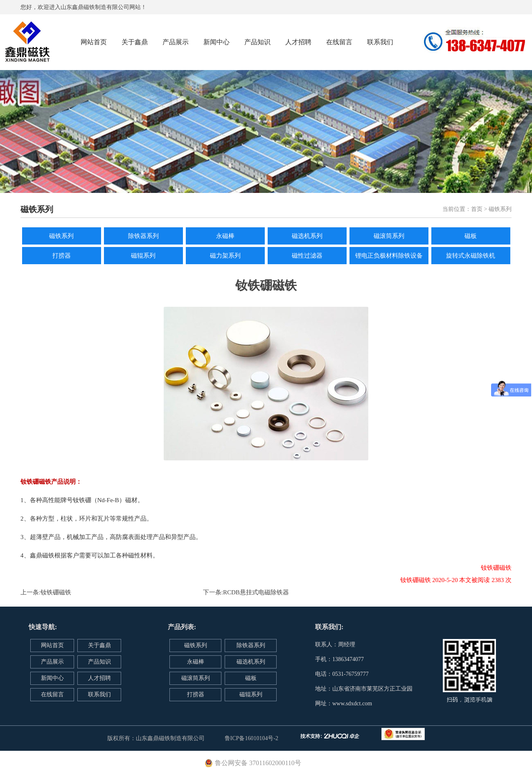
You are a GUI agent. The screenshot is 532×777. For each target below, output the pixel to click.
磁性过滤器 (307, 256)
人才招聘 (298, 42)
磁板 (471, 236)
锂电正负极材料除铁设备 (389, 256)
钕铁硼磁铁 (56, 592)
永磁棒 (225, 236)
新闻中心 (216, 42)
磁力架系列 (225, 256)
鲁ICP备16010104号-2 (251, 738)
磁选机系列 (307, 236)
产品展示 (176, 42)
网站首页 (94, 42)
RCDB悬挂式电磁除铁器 (256, 592)
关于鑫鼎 (135, 42)
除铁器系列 (143, 236)
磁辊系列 (143, 256)
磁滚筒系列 (389, 236)
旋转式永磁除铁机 (471, 256)
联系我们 (380, 42)
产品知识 (257, 42)
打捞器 (62, 256)
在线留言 (339, 42)
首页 (477, 209)
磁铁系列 (61, 236)
